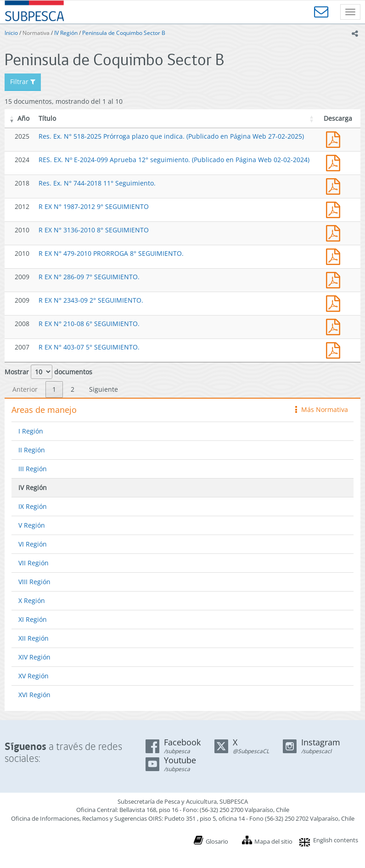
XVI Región (34, 695)
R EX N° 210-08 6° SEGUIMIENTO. (89, 324)
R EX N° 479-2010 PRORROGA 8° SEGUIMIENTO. (111, 253)
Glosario (217, 841)
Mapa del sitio (273, 841)
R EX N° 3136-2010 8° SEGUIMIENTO (94, 230)
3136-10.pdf (335, 232)
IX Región (33, 506)
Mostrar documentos (48, 372)
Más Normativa (322, 409)
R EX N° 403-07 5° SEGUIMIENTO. (89, 347)
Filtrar (23, 82)
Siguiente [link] (104, 389)
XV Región (34, 676)
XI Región (33, 619)
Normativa (36, 33)
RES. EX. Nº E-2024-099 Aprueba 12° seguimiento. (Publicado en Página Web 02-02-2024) (174, 160)
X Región (32, 600)
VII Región (34, 563)
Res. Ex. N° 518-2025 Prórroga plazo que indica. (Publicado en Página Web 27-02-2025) (171, 136)
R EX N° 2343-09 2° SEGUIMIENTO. (91, 300)
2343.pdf (335, 302)
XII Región (34, 638)
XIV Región (34, 657)
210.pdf (335, 326)
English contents (336, 840)
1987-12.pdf (335, 209)
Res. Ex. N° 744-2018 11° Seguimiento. (97, 183)
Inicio (11, 33)
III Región (33, 469)
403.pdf (335, 349)
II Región (32, 450)
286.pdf (335, 279)
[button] (12, 118)
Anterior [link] (25, 389)
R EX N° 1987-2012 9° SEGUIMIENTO (94, 206)
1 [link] (54, 389)
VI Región (33, 544)
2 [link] (73, 389)
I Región (31, 431)
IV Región (66, 33)
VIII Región (34, 582)
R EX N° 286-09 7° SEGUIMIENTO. (89, 277)
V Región (32, 525)
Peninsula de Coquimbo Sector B (124, 33)
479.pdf (335, 256)
